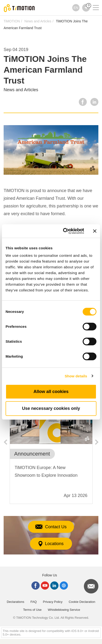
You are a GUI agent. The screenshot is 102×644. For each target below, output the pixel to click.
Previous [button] (5, 442)
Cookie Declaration (82, 602)
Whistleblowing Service (64, 610)
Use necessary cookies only (51, 408)
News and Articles (38, 21)
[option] (51, 452)
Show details (76, 376)
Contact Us (51, 527)
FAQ (34, 602)
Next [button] (97, 442)
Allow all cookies (51, 392)
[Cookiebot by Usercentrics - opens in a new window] (64, 231)
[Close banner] (95, 231)
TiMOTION (12, 21)
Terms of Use (33, 610)
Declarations (15, 602)
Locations (51, 544)
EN (76, 8)
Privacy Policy (53, 602)
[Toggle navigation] (93, 1)
